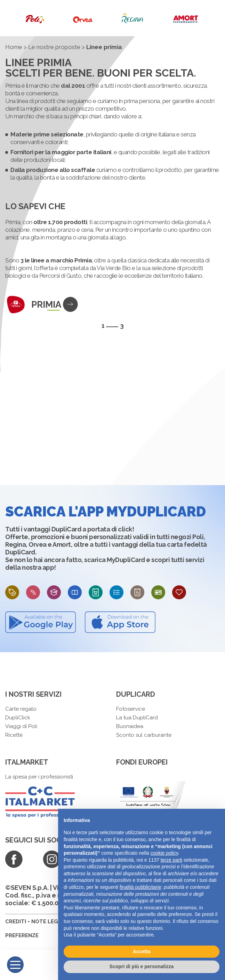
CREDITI (16, 922)
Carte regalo (21, 709)
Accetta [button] (142, 951)
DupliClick (18, 718)
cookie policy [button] (164, 853)
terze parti (171, 860)
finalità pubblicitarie (140, 887)
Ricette (14, 735)
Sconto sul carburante (144, 735)
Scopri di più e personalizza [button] (142, 966)
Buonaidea (130, 726)
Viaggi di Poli (21, 726)
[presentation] (215, 325)
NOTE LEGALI (49, 922)
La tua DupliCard (137, 718)
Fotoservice (131, 709)
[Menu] (15, 965)
